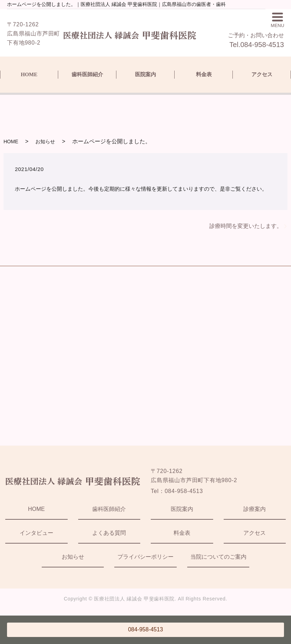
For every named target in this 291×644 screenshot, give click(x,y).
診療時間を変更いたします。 (246, 226)
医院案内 (145, 74)
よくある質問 (109, 533)
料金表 (204, 74)
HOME (29, 74)
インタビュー (36, 533)
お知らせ (45, 142)
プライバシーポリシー (145, 557)
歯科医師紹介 (87, 74)
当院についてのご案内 (218, 557)
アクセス (262, 74)
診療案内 (255, 509)
